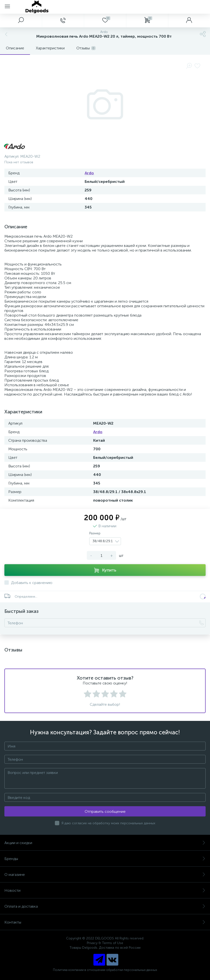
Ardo (89, 173)
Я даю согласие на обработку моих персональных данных (108, 823)
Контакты (105, 922)
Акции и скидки (105, 843)
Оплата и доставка (105, 906)
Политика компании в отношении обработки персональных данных (105, 970)
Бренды (105, 859)
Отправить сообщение (105, 811)
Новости (105, 890)
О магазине (105, 875)
